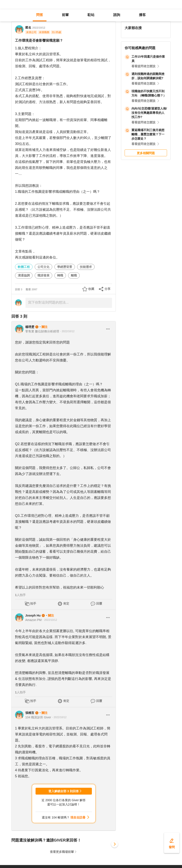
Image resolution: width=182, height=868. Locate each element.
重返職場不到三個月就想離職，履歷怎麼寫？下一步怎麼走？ (148, 134)
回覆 (99, 604)
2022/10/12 (39, 28)
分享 (107, 289)
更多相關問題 (146, 153)
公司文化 (43, 267)
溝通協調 (24, 275)
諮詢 (117, 15)
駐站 (91, 15)
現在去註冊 (78, 817)
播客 (142, 15)
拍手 (33, 604)
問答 (40, 15)
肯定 (66, 604)
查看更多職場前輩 (62, 852)
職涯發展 (43, 275)
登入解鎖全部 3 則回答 (64, 791)
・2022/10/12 (67, 331)
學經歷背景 (65, 267)
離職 (74, 275)
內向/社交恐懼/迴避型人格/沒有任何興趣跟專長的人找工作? (149, 113)
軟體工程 (24, 267)
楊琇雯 (30, 327)
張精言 (30, 713)
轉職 (60, 275)
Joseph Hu (33, 615)
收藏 (91, 289)
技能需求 (86, 267)
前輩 (65, 15)
